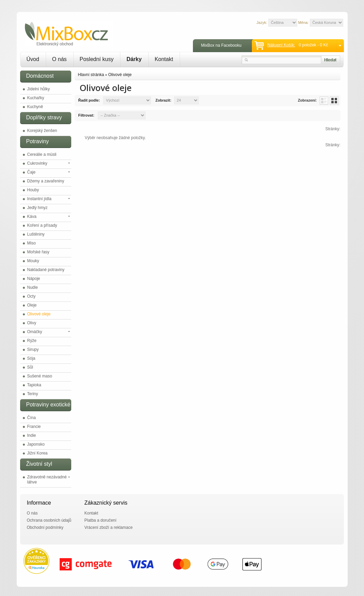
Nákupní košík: (281, 45)
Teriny (33, 394)
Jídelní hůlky (39, 89)
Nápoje (34, 279)
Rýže (32, 341)
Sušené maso (40, 376)
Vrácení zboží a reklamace (109, 527)
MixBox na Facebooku (221, 45)
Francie (34, 427)
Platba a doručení (101, 520)
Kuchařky (36, 98)
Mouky (33, 261)
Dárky (134, 59)
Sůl (30, 367)
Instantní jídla (39, 199)
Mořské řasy (38, 252)
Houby (33, 190)
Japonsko (36, 444)
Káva (32, 217)
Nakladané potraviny (46, 270)
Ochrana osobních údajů (49, 520)
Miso (32, 243)
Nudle (33, 287)
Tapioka (34, 385)
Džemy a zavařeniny (46, 181)
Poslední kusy (97, 59)
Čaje (32, 172)
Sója (31, 358)
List (324, 101)
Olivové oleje (39, 314)
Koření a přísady (42, 225)
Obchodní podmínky (45, 527)
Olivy (32, 323)
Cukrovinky (37, 163)
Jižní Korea (37, 453)
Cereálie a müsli (42, 154)
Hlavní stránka (91, 75)
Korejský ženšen (42, 131)
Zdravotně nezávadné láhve (47, 480)
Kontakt (164, 59)
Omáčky (35, 332)
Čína (32, 418)
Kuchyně (35, 107)
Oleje (32, 305)
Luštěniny (36, 234)
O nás (59, 59)
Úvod (33, 59)
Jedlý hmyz (37, 208)
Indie (32, 435)
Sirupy (33, 349)
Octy (32, 296)
